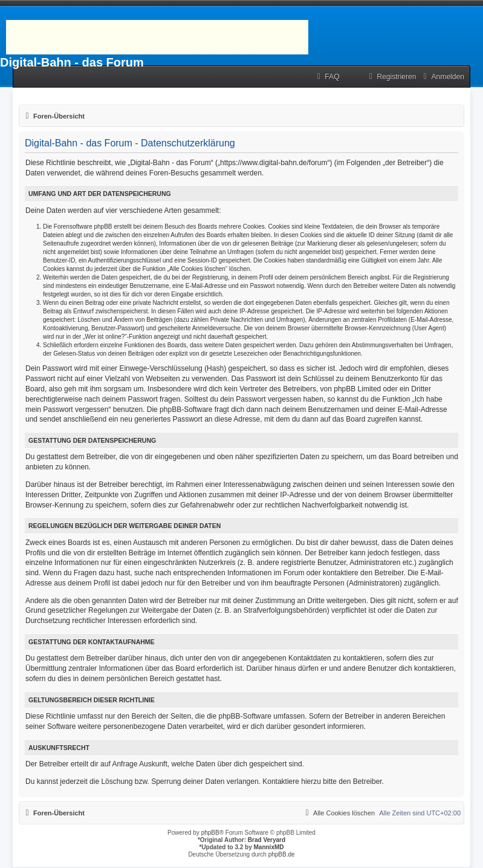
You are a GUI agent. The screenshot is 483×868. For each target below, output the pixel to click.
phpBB (210, 833)
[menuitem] (326, 77)
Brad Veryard (267, 840)
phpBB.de (282, 854)
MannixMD (269, 847)
